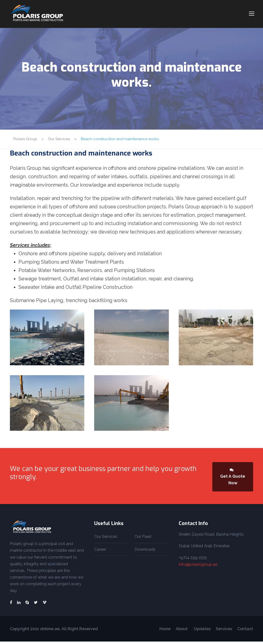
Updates (202, 631)
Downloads (145, 552)
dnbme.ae (49, 631)
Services (224, 631)
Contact (245, 631)
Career (100, 552)
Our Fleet (143, 539)
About (182, 631)
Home (165, 631)
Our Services (106, 539)
